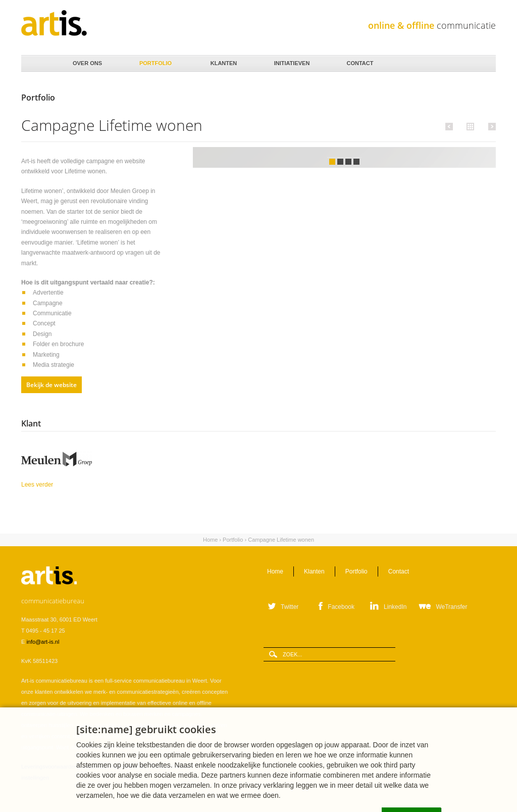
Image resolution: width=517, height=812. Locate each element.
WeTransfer (451, 607)
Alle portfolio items (469, 126)
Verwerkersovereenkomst (113, 767)
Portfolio (155, 61)
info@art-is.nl (43, 642)
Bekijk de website (51, 385)
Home (37, 64)
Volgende (490, 126)
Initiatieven (291, 61)
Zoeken (485, 64)
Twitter (290, 607)
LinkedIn (395, 607)
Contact (359, 61)
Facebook (341, 607)
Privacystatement (170, 767)
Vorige (451, 126)
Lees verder (63, 484)
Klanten (223, 61)
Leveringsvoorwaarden (49, 767)
